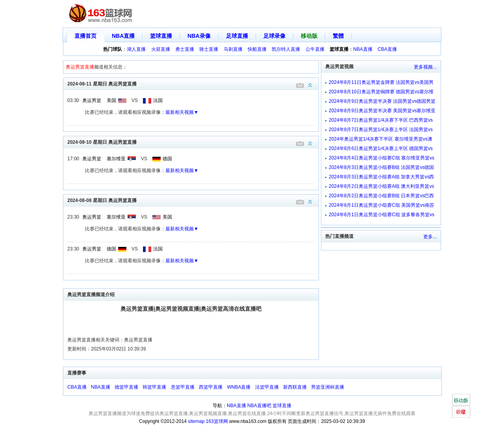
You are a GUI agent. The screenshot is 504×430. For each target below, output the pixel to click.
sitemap (196, 421)
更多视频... (425, 67)
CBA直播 (387, 49)
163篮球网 (217, 421)
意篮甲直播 (183, 387)
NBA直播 (123, 36)
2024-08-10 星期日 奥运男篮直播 (193, 142)
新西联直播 (295, 387)
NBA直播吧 (259, 406)
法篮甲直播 (267, 387)
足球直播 (237, 36)
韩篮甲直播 (154, 387)
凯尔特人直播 (286, 49)
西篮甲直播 (211, 387)
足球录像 (274, 36)
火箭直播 (161, 49)
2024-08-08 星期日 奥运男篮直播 (193, 200)
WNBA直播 (239, 387)
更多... (430, 237)
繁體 (338, 36)
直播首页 (85, 36)
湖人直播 (136, 49)
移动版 (309, 36)
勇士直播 (185, 49)
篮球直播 (161, 36)
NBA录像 (199, 36)
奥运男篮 (92, 100)
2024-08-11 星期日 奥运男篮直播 (193, 83)
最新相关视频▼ (182, 112)
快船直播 (257, 49)
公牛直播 (315, 49)
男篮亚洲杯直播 (328, 387)
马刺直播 (233, 49)
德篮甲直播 (126, 387)
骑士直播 (209, 49)
